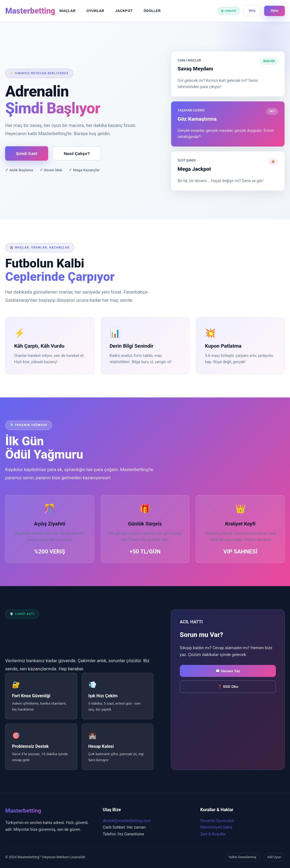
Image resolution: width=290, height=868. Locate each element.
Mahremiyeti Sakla (216, 827)
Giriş (252, 11)
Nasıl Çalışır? (77, 153)
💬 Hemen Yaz (228, 671)
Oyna (274, 11)
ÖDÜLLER (152, 11)
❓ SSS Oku (228, 687)
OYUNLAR (95, 11)
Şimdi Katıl (27, 153)
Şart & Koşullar (213, 834)
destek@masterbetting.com (127, 821)
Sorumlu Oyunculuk (217, 821)
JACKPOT (124, 11)
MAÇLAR (68, 11)
